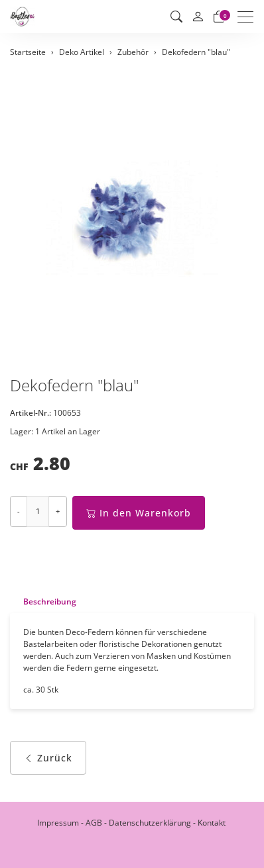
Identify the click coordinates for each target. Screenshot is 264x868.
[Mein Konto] (198, 17)
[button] (176, 17)
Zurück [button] (48, 758)
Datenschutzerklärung (150, 823)
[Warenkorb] (219, 17)
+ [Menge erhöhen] (58, 511)
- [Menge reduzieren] (19, 511)
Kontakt (212, 823)
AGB (94, 823)
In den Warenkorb (139, 513)
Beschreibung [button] (50, 602)
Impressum (58, 823)
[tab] (43, 602)
